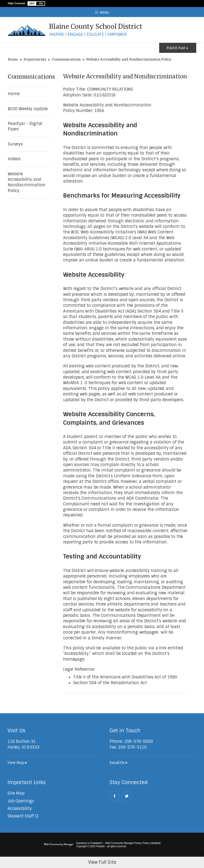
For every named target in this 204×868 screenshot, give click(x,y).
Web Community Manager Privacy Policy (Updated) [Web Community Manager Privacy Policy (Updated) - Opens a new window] (133, 843)
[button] (36, 4)
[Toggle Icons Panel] (178, 48)
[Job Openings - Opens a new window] (21, 801)
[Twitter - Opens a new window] (127, 796)
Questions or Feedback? (90, 843)
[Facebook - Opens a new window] (115, 796)
